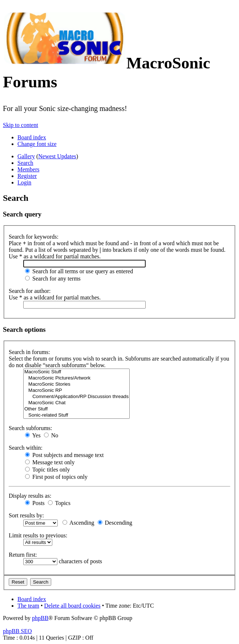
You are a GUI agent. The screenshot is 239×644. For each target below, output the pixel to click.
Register (27, 176)
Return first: (23, 555)
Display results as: (30, 496)
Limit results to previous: (38, 535)
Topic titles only (47, 470)
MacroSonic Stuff (76, 372)
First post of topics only (56, 477)
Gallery (26, 156)
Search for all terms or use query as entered (79, 271)
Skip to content (21, 125)
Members (28, 169)
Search (25, 163)
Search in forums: (29, 352)
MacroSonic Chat (76, 403)
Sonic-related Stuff (76, 415)
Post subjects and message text (64, 455)
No (51, 435)
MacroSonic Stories (76, 384)
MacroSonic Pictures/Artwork (76, 378)
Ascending (78, 523)
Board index (32, 137)
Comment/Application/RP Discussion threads (76, 397)
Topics (59, 503)
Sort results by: (26, 515)
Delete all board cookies (72, 606)
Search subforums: (31, 428)
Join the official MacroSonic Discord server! (184, 34)
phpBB (40, 618)
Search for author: (30, 291)
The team (28, 606)
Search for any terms (53, 279)
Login (24, 182)
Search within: (26, 448)
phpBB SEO (17, 631)
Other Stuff (76, 409)
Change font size (37, 144)
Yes (33, 435)
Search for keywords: (34, 237)
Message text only (50, 462)
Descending (115, 523)
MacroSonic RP (76, 391)
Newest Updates (57, 156)
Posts (35, 503)
